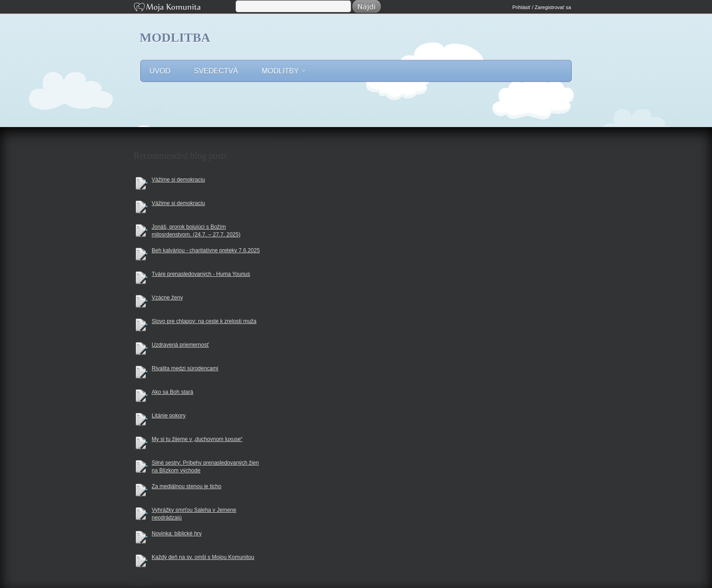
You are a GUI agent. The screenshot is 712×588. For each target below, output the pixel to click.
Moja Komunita (184, 8)
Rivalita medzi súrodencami (185, 368)
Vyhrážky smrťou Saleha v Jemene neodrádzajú (194, 514)
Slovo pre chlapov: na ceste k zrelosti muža (204, 321)
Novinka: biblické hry (177, 534)
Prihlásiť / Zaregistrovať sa (541, 7)
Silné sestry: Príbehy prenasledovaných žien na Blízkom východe (205, 467)
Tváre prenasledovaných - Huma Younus (201, 274)
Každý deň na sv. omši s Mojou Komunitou (203, 557)
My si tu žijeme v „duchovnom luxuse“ (197, 439)
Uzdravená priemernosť (180, 345)
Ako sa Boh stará (172, 392)
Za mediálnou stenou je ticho (186, 486)
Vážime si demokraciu (178, 180)
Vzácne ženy (167, 298)
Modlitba (175, 37)
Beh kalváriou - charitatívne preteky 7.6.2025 (206, 250)
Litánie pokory (169, 416)
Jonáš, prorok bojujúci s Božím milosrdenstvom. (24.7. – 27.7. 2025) (196, 231)
